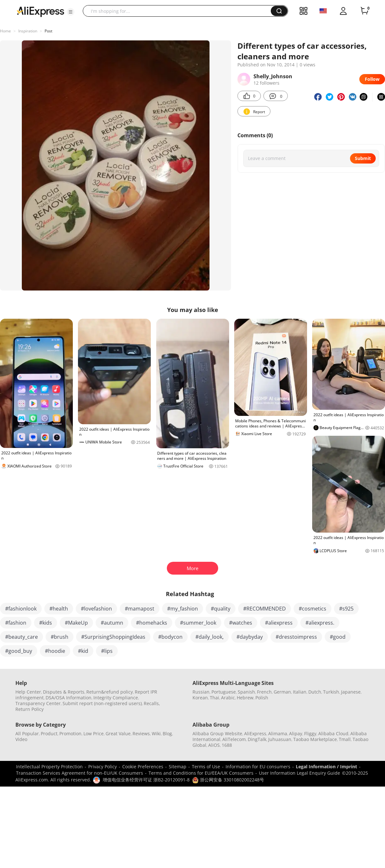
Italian (300, 692)
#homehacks (152, 623)
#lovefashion (96, 609)
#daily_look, (210, 637)
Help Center (28, 692)
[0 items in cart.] (364, 11)
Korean (200, 698)
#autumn (112, 623)
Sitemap (178, 767)
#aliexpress (279, 623)
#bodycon (170, 637)
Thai (214, 698)
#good (338, 637)
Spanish (246, 692)
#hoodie (55, 651)
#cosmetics (312, 609)
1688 (227, 745)
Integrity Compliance (116, 698)
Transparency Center (38, 703)
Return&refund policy (110, 692)
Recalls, (152, 703)
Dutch (315, 692)
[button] (71, 12)
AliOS (214, 745)
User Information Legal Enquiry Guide (299, 773)
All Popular (27, 733)
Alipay (296, 733)
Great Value (118, 733)
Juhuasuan (280, 739)
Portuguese (224, 692)
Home (5, 31)
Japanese (351, 692)
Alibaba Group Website (217, 733)
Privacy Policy (103, 767)
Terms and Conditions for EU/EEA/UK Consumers (201, 773)
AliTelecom (234, 739)
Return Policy (30, 709)
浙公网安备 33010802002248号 (228, 780)
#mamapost (140, 609)
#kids (46, 623)
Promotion (70, 733)
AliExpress (255, 733)
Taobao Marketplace (315, 739)
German (282, 692)
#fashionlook (21, 609)
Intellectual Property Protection (49, 767)
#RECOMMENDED (265, 609)
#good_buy (19, 651)
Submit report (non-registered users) (102, 703)
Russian (201, 692)
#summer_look (198, 623)
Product (49, 733)
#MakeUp (76, 623)
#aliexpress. (320, 623)
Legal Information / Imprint (326, 767)
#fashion (16, 623)
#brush (60, 637)
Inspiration (28, 31)
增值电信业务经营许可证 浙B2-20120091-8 (146, 780)
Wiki (156, 733)
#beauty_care (21, 637)
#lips (107, 651)
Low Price (94, 733)
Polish (262, 698)
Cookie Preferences (143, 767)
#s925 (346, 609)
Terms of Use (206, 767)
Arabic (228, 698)
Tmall (345, 739)
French (264, 692)
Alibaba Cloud (333, 733)
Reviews (141, 733)
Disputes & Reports (64, 692)
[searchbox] (179, 11)
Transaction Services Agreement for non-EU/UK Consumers (80, 773)
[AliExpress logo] (40, 11)
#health (59, 609)
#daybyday (250, 637)
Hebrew (245, 698)
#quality (221, 609)
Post (48, 31)
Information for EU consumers (258, 767)
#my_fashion (183, 609)
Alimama (278, 733)
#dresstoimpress (296, 637)
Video (21, 739)
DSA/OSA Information (68, 698)
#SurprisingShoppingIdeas (113, 637)
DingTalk (257, 739)
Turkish (331, 692)
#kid (83, 651)
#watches (241, 623)
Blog (167, 733)
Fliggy (310, 733)
